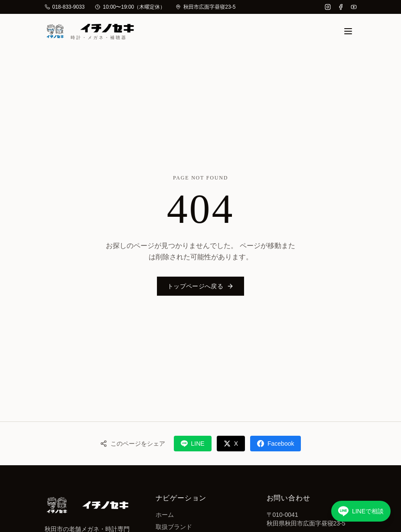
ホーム (165, 515)
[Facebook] (341, 7)
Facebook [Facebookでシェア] (275, 444)
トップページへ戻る (200, 286)
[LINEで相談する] (361, 511)
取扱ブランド (174, 527)
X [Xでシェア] (231, 444)
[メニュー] (348, 31)
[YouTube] (354, 7)
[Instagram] (328, 7)
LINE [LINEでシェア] (193, 444)
